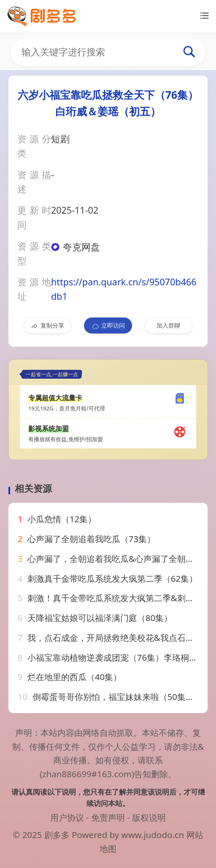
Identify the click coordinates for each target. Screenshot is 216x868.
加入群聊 (168, 325)
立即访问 (108, 325)
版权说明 (149, 817)
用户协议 (67, 817)
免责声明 (108, 817)
